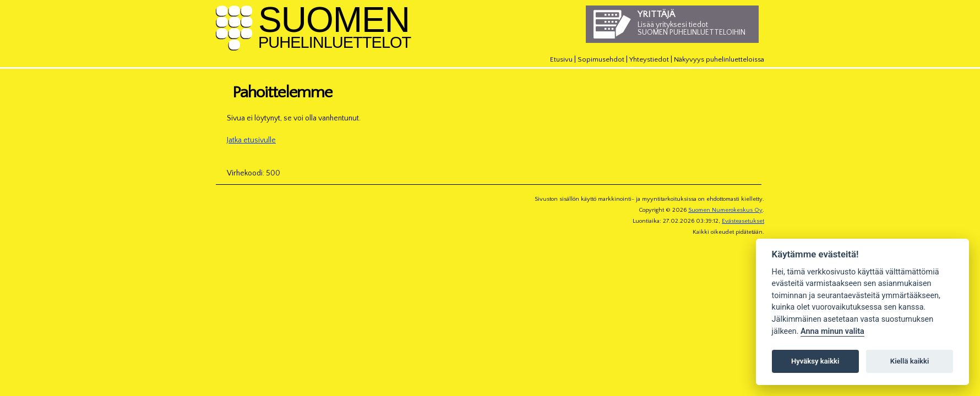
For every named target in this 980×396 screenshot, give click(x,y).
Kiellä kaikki (910, 361)
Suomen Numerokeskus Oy (725, 210)
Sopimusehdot (601, 59)
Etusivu (561, 59)
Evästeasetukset (743, 221)
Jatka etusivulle (251, 140)
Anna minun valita (832, 331)
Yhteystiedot (649, 59)
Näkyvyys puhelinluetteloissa (719, 59)
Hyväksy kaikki (815, 361)
